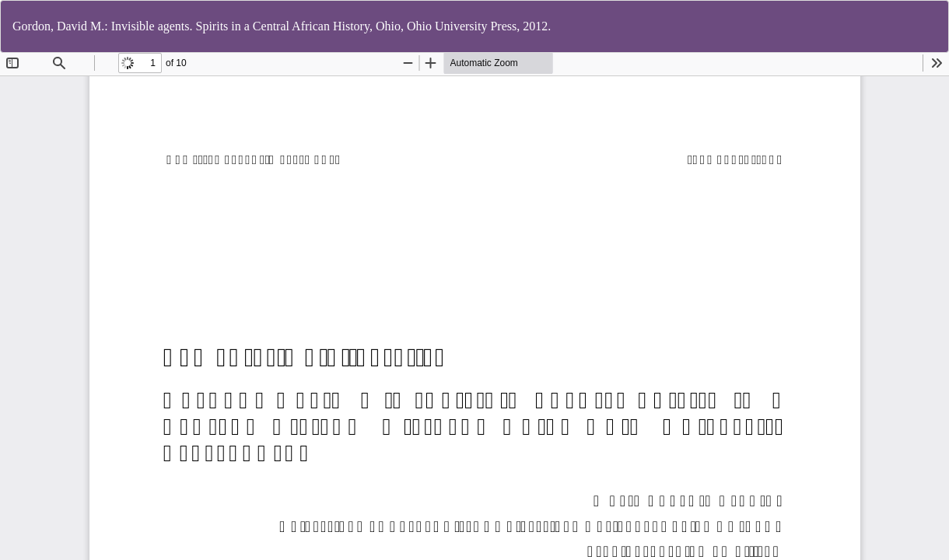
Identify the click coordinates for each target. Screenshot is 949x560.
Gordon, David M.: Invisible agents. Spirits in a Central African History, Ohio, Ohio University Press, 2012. (282, 26)
